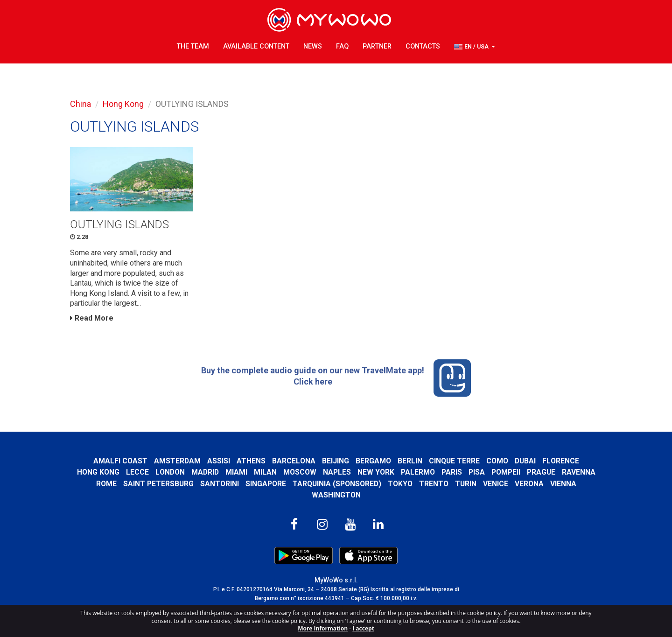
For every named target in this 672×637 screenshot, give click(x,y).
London (170, 472)
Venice (496, 484)
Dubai (525, 461)
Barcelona (294, 461)
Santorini (220, 484)
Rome (106, 484)
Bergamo (373, 461)
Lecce (137, 472)
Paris (452, 472)
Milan (265, 472)
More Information (323, 628)
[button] (475, 47)
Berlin (410, 461)
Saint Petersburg (158, 484)
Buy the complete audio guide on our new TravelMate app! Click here (336, 378)
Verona (529, 484)
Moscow (300, 472)
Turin (466, 484)
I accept (363, 628)
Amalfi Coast (120, 461)
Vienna (563, 484)
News (313, 46)
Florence (561, 461)
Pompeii (506, 472)
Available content (256, 46)
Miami (236, 472)
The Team (193, 46)
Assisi (219, 461)
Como (497, 461)
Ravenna (579, 472)
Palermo (418, 472)
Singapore (266, 484)
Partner (377, 46)
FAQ (342, 46)
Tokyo (400, 484)
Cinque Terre (454, 461)
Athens (251, 461)
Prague (541, 472)
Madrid (205, 472)
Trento (434, 484)
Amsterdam (177, 461)
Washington (336, 495)
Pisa (477, 472)
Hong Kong (123, 104)
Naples (337, 472)
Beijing (336, 461)
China (80, 104)
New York (376, 472)
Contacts (423, 46)
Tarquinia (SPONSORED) (337, 484)
